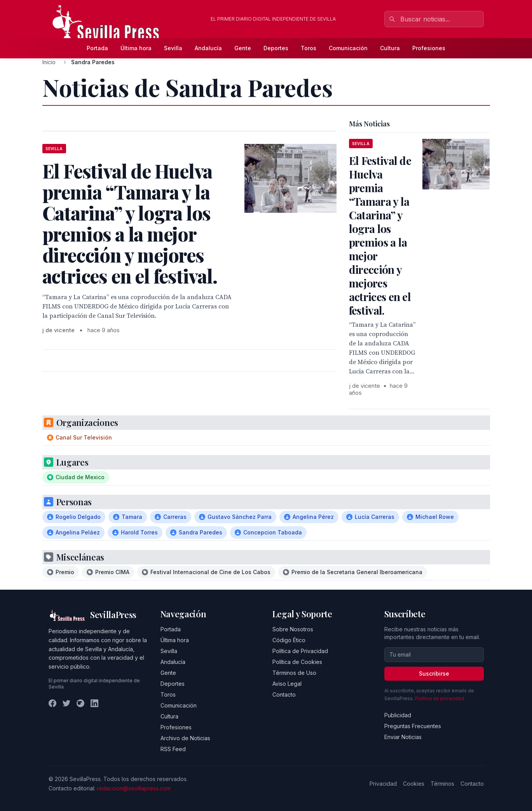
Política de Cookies (297, 662)
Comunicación (348, 48)
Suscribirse (434, 673)
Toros (309, 48)
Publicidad (398, 715)
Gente (243, 48)
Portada (97, 48)
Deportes (276, 48)
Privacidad (383, 784)
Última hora (136, 48)
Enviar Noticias (403, 737)
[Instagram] (80, 703)
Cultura (390, 48)
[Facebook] (52, 703)
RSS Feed (173, 749)
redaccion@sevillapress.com (134, 788)
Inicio (49, 62)
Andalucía (208, 48)
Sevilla (173, 48)
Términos (442, 784)
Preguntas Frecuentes (413, 726)
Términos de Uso (294, 673)
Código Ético (289, 640)
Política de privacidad (440, 698)
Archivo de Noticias (185, 738)
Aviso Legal (287, 684)
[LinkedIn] (94, 703)
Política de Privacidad (300, 651)
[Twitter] (66, 703)
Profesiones (429, 48)
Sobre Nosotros (293, 629)
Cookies (414, 784)
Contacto (284, 695)
